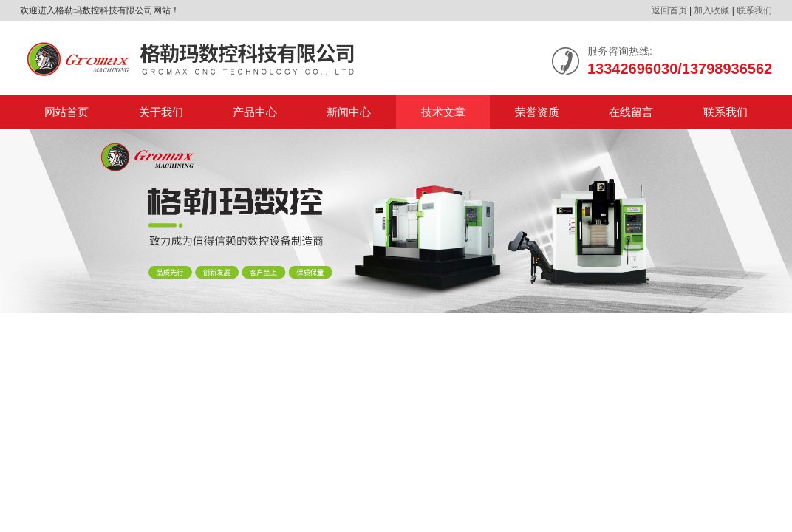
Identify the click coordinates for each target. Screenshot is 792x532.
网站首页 (66, 112)
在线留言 (631, 112)
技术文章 (443, 112)
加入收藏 (711, 10)
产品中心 (255, 112)
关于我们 (161, 112)
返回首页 (669, 10)
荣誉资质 (537, 112)
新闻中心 (349, 112)
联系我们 (754, 10)
